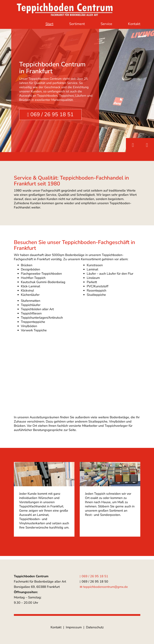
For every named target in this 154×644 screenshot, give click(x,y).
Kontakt (134, 24)
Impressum (74, 627)
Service (106, 24)
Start (49, 24)
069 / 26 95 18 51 (50, 115)
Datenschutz (95, 627)
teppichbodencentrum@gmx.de (104, 587)
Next (147, 145)
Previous (133, 145)
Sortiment (77, 24)
